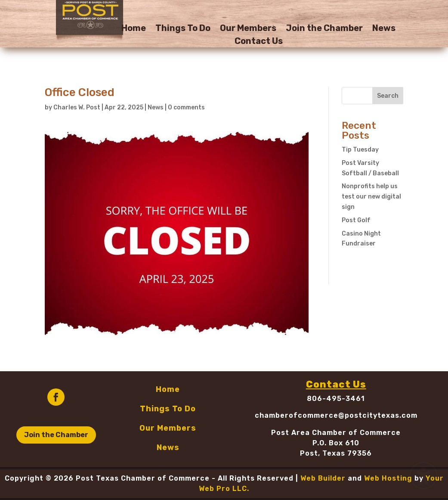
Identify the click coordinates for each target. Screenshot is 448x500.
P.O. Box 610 (336, 443)
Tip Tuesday (360, 150)
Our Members (248, 29)
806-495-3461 (336, 399)
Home (134, 29)
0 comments (186, 107)
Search (388, 96)
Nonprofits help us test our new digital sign (371, 197)
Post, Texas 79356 (336, 453)
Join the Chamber (324, 29)
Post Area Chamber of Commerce (336, 433)
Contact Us (259, 42)
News (384, 29)
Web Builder (323, 478)
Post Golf (356, 220)
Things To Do (183, 29)
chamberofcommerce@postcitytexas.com (336, 415)
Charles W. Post (77, 107)
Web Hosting (388, 478)
